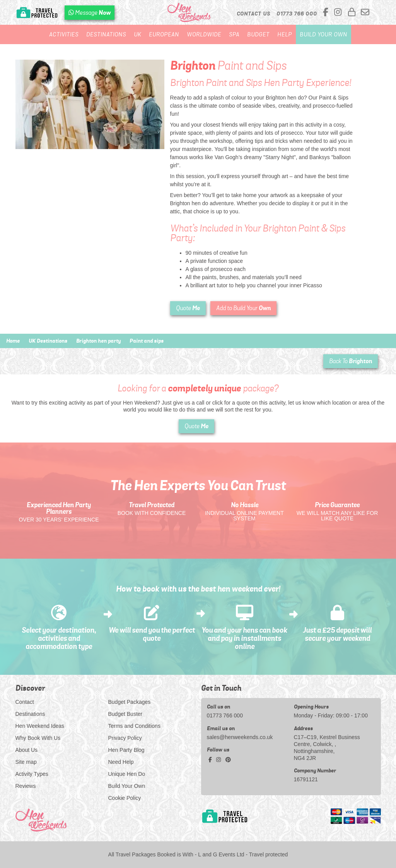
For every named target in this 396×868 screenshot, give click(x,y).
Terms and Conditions (134, 726)
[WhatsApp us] (90, 13)
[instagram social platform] (339, 13)
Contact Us (253, 14)
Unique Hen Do (127, 774)
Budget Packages (130, 702)
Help (285, 34)
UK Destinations (48, 341)
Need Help (121, 762)
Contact (25, 702)
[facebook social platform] (327, 13)
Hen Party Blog (126, 750)
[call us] (297, 14)
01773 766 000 (225, 715)
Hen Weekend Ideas (40, 726)
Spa (234, 34)
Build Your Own (323, 34)
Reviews (26, 786)
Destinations (106, 34)
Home (13, 341)
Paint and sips (147, 341)
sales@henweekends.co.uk (240, 737)
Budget (258, 34)
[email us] (365, 13)
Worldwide (204, 34)
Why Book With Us (38, 738)
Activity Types (32, 774)
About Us (27, 750)
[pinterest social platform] (228, 760)
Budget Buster (125, 714)
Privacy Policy (125, 738)
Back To (351, 361)
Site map (26, 762)
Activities (64, 34)
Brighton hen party (98, 341)
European (164, 34)
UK (137, 34)
